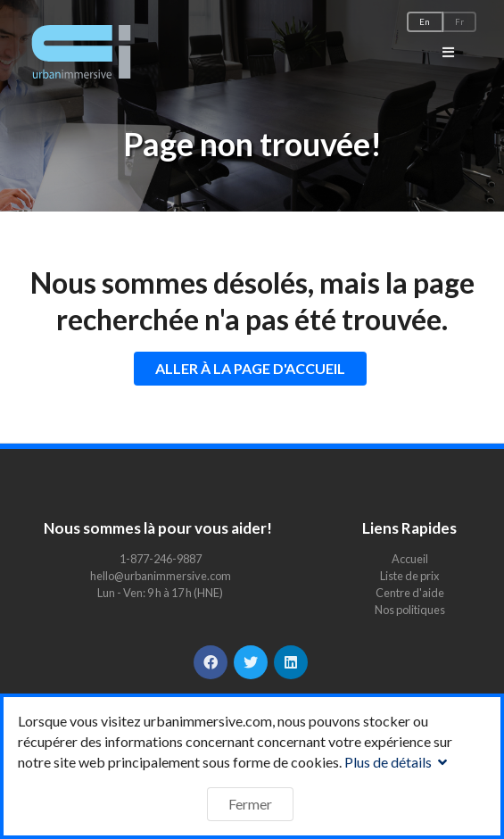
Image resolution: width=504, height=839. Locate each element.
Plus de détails (398, 762)
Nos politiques (410, 609)
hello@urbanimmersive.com (161, 576)
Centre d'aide (410, 593)
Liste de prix (409, 576)
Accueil (410, 559)
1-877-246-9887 (161, 559)
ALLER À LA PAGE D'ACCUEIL (250, 368)
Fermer (250, 804)
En (425, 22)
